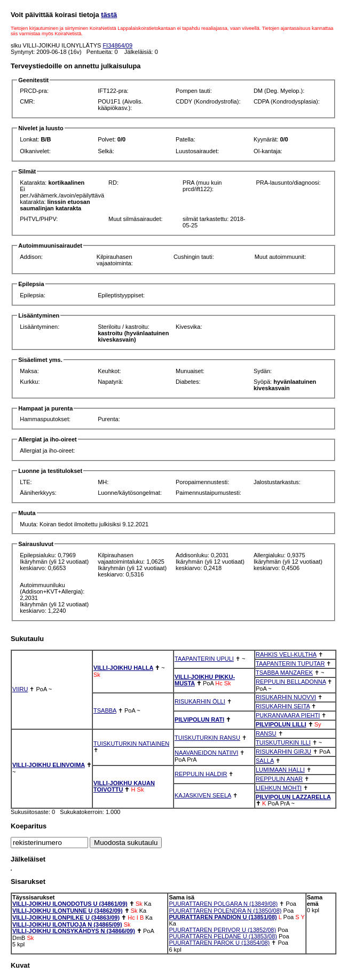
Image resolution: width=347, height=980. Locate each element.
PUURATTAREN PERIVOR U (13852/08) (222, 930)
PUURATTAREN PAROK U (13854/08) (219, 943)
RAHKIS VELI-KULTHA (286, 654)
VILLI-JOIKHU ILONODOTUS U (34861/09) (70, 904)
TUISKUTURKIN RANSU (207, 738)
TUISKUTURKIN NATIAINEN (131, 744)
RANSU (266, 733)
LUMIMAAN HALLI (280, 770)
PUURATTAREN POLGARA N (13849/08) (223, 904)
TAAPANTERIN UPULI (204, 659)
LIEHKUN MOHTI (279, 788)
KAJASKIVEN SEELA (203, 795)
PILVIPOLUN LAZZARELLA (293, 797)
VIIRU (20, 689)
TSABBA (105, 710)
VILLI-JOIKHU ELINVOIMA (49, 765)
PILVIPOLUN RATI (199, 720)
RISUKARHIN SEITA (283, 706)
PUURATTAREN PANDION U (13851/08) (223, 917)
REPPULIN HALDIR (201, 774)
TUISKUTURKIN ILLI (283, 742)
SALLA (265, 761)
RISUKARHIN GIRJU (283, 752)
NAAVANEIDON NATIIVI (206, 753)
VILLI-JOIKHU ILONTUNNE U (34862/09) (68, 911)
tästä (109, 15)
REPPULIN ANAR (279, 779)
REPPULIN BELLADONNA (291, 682)
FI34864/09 (117, 45)
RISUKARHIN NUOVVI (286, 697)
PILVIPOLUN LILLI (281, 724)
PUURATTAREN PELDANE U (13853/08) (223, 936)
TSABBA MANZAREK (284, 673)
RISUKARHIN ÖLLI (200, 701)
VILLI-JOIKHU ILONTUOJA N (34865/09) (67, 924)
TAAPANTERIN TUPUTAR (290, 663)
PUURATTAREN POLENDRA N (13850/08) (225, 911)
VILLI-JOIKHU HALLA (123, 668)
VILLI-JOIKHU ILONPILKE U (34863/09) (66, 918)
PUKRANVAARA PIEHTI (288, 715)
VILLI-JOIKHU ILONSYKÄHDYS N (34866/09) (74, 931)
